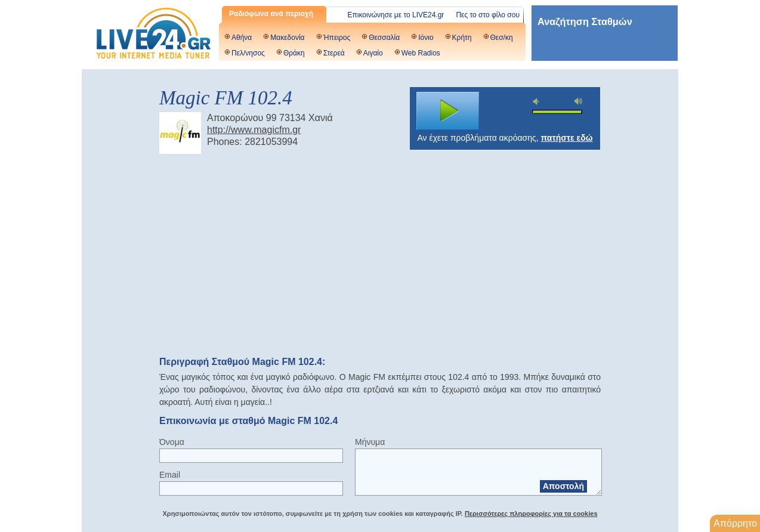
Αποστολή (563, 486)
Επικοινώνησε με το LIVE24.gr (396, 15)
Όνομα (172, 442)
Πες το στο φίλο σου (488, 15)
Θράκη (294, 53)
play (448, 111)
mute (537, 102)
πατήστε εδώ (567, 138)
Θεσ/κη (502, 38)
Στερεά (334, 53)
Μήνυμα (370, 442)
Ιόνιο (426, 38)
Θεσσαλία (384, 38)
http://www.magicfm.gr (254, 130)
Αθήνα (242, 38)
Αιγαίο (373, 53)
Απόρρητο (735, 523)
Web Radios (421, 53)
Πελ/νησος (248, 53)
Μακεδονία (287, 38)
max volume (579, 101)
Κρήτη (462, 38)
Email (170, 475)
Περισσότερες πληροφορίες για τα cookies (531, 514)
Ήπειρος (337, 38)
